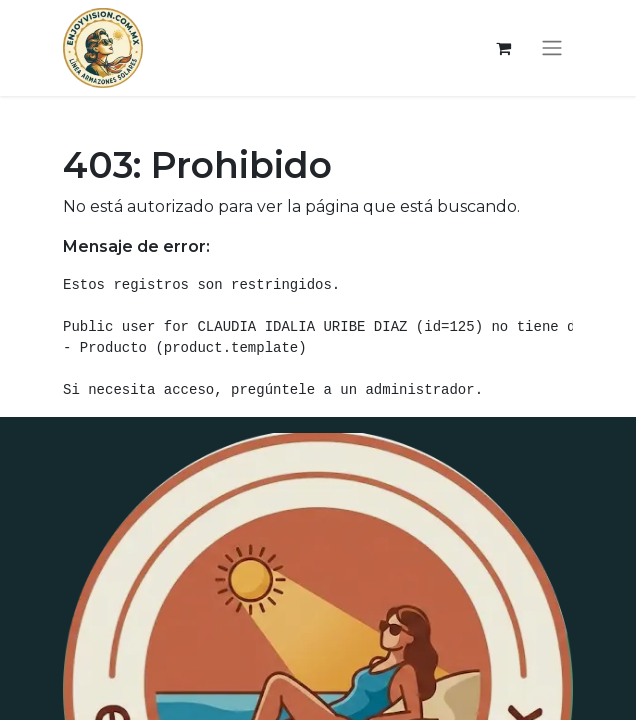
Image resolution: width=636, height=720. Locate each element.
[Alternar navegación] (552, 48)
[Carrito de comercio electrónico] (503, 48)
